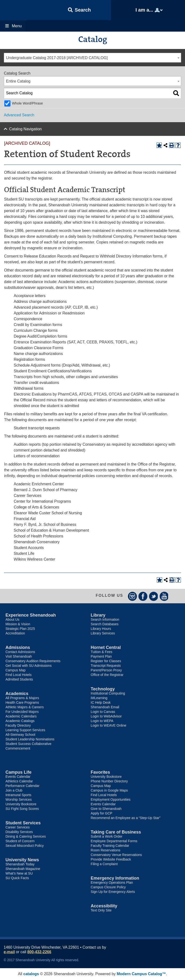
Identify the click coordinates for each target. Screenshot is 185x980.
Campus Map (16, 670)
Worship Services (19, 800)
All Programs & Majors (22, 698)
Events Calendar (18, 777)
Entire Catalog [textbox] (18, 81)
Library (98, 615)
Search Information (105, 620)
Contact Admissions (20, 652)
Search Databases (105, 624)
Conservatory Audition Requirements (33, 661)
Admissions (18, 648)
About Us (13, 620)
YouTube (164, 596)
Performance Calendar (23, 786)
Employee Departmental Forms (114, 841)
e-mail (9, 952)
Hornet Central (106, 648)
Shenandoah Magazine (23, 869)
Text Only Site (101, 910)
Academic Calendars (21, 716)
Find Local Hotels (19, 675)
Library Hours (101, 629)
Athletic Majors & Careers (25, 707)
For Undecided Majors (22, 712)
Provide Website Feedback (111, 860)
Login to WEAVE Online (109, 726)
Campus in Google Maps (109, 791)
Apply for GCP (102, 813)
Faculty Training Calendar (110, 846)
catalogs (31, 974)
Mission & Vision (18, 624)
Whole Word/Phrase (27, 103)
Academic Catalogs (20, 721)
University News (22, 860)
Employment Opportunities (111, 800)
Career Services (18, 827)
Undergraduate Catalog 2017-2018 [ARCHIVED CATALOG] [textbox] (57, 58)
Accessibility (104, 906)
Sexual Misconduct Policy (25, 846)
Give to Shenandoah (106, 809)
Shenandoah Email (105, 707)
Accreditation (15, 633)
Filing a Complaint (104, 864)
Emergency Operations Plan (112, 883)
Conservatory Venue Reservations (116, 855)
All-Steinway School (20, 735)
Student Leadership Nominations (30, 739)
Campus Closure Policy (108, 887)
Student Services (23, 823)
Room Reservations (106, 850)
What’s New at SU (19, 874)
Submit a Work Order (107, 837)
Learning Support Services (25, 730)
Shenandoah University (24, 10)
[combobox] (92, 58)
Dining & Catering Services (26, 837)
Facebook (143, 596)
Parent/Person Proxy (106, 670)
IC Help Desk (101, 703)
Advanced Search (19, 115)
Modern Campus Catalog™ (141, 974)
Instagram (132, 596)
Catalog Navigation (25, 129)
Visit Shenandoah (19, 657)
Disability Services (19, 832)
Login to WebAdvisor (106, 716)
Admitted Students (19, 680)
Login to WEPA (102, 721)
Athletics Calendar (19, 781)
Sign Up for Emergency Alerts (113, 892)
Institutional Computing (108, 694)
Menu (13, 26)
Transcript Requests (106, 666)
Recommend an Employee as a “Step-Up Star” (126, 818)
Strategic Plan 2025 (20, 629)
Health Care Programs (22, 703)
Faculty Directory (18, 726)
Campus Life (19, 772)
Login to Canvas (103, 712)
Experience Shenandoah (31, 615)
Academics (17, 694)
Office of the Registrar (107, 675)
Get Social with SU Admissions (29, 666)
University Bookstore (21, 804)
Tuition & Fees (102, 652)
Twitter (154, 596)
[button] (79, 10)
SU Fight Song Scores (22, 809)
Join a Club (14, 791)
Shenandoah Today (20, 864)
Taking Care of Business (116, 832)
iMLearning (99, 698)
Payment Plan (101, 657)
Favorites (100, 772)
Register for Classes (106, 661)
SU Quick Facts (17, 878)
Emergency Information (115, 878)
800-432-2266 (39, 952)
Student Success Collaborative (29, 744)
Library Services (103, 633)
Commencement (18, 749)
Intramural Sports (18, 795)
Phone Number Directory (109, 781)
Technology (103, 689)
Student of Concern (20, 841)
